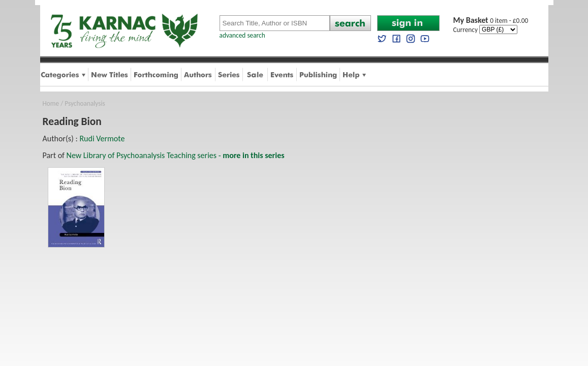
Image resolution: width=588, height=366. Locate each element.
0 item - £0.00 (491, 21)
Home (51, 103)
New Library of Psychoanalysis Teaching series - (176, 155)
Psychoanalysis (85, 103)
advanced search (242, 35)
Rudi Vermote (102, 139)
